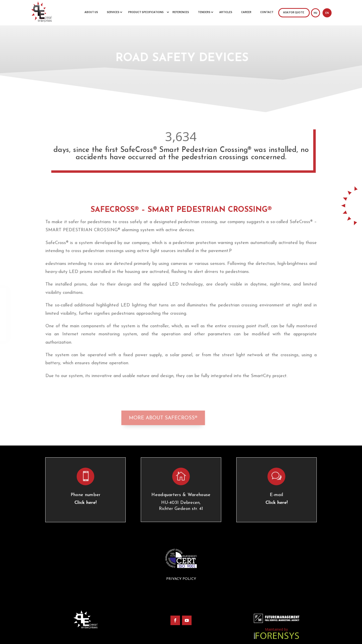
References (181, 12)
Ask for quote (294, 12)
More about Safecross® (150, 416)
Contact (267, 12)
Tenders (204, 12)
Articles (226, 12)
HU (315, 13)
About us (91, 12)
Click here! (85, 503)
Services (113, 12)
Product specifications (146, 12)
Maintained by (276, 629)
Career (246, 12)
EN (327, 13)
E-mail (276, 495)
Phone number (86, 495)
